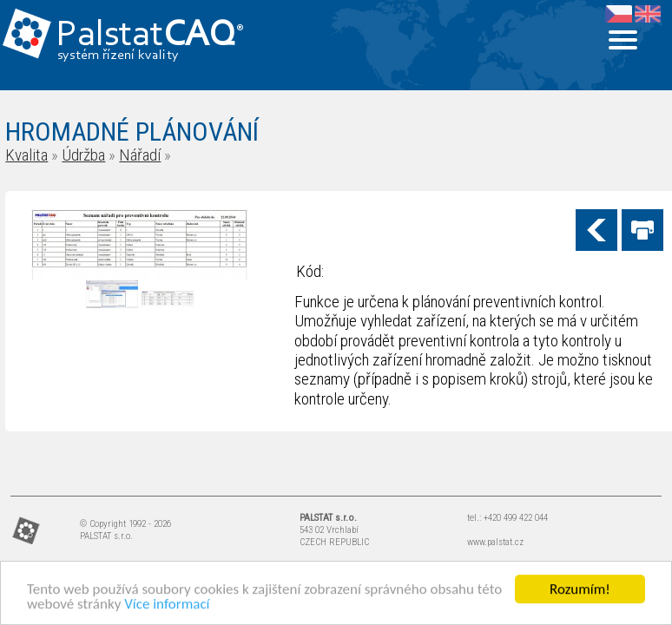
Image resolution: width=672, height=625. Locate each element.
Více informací (167, 605)
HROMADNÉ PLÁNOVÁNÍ (132, 132)
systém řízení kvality (119, 56)
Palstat (150, 36)
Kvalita (26, 155)
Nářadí (140, 155)
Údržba (83, 155)
